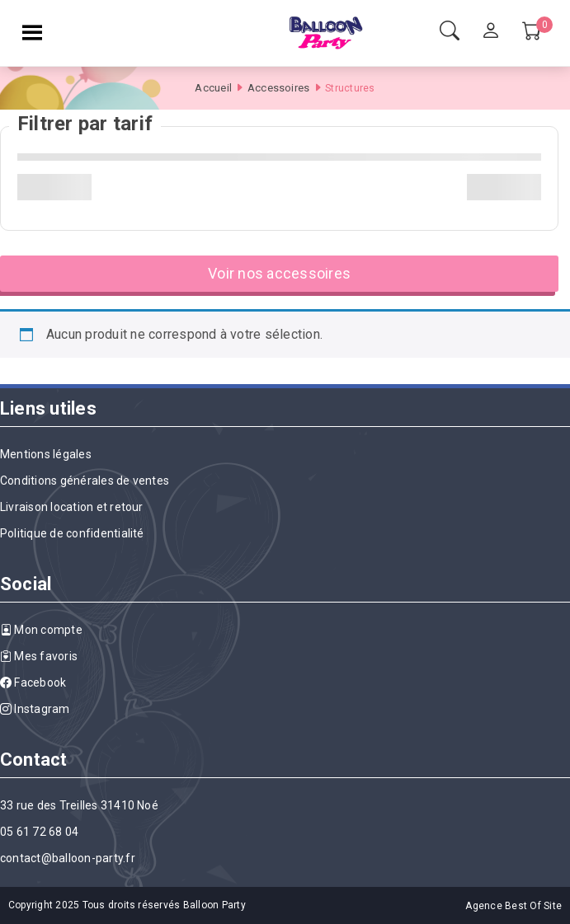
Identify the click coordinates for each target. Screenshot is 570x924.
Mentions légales (46, 454)
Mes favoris (39, 656)
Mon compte (41, 630)
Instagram (35, 709)
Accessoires (279, 88)
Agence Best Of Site (513, 906)
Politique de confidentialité (72, 533)
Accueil (213, 88)
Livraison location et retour (72, 507)
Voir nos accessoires (279, 273)
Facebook (33, 682)
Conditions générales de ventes (85, 481)
